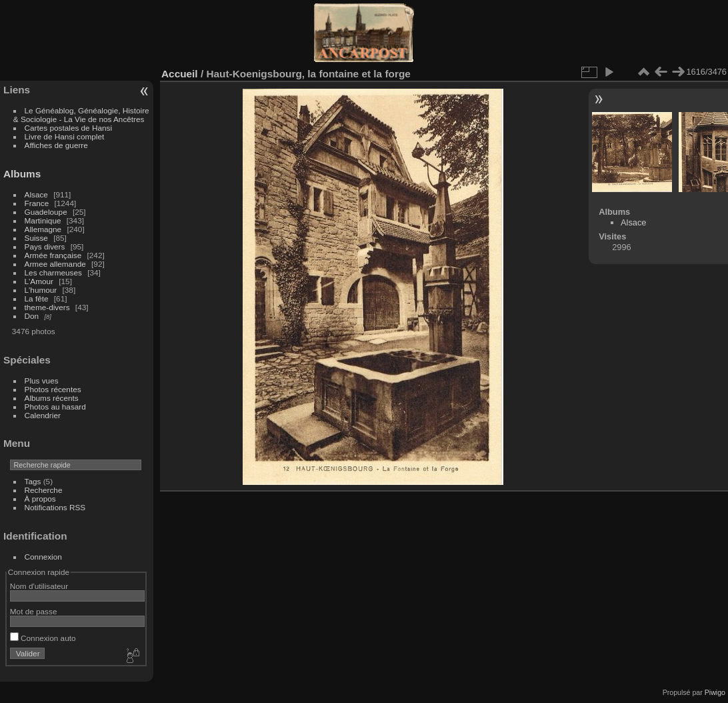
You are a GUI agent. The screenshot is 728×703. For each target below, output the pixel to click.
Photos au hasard (55, 407)
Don (32, 316)
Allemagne (43, 229)
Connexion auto (43, 638)
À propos (40, 499)
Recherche (44, 490)
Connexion (43, 557)
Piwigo (715, 692)
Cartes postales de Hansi (68, 128)
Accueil (180, 74)
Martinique (43, 220)
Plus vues (42, 381)
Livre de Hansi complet (65, 136)
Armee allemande (55, 264)
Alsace (36, 194)
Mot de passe (34, 611)
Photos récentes (53, 389)
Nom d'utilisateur (39, 586)
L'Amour (39, 281)
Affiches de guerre (56, 145)
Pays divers (45, 246)
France (37, 203)
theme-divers (47, 307)
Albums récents (52, 398)
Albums (22, 174)
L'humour (41, 290)
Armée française (53, 255)
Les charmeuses (53, 272)
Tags (33, 481)
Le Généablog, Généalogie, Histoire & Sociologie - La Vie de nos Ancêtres (81, 115)
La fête (37, 298)
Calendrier (43, 415)
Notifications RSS (55, 507)
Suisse (36, 238)
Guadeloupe (46, 212)
